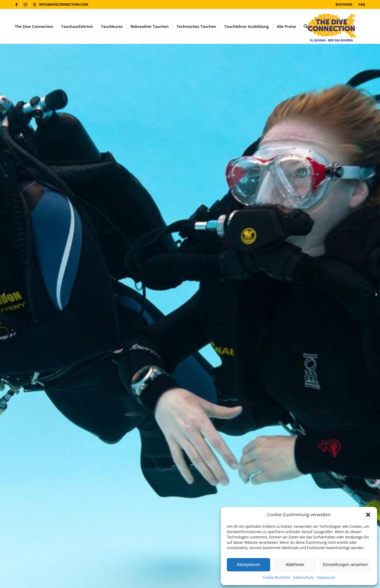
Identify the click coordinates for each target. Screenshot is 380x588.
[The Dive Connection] (332, 26)
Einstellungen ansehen (345, 564)
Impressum (326, 577)
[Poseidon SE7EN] (5, 294)
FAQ (362, 4)
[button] (368, 515)
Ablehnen (295, 564)
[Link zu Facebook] (16, 4)
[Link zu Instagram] (25, 4)
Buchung (344, 4)
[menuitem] (344, 4)
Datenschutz (303, 577)
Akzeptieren (248, 564)
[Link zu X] (34, 4)
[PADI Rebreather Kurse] (375, 294)
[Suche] (306, 26)
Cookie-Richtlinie (276, 577)
